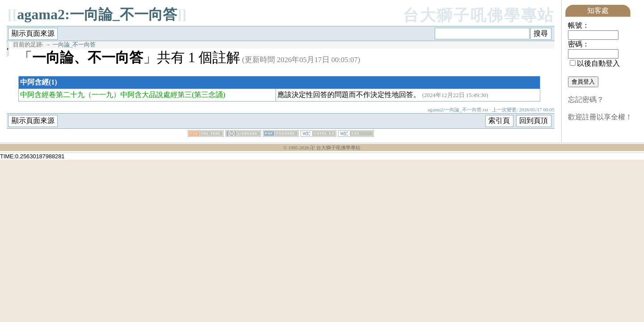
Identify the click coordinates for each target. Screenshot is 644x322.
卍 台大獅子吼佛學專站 (335, 148)
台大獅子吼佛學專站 (479, 15)
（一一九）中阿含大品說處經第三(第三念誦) (155, 95)
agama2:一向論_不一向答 (97, 14)
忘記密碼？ (586, 100)
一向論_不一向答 (74, 45)
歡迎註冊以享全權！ (600, 117)
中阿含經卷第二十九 (52, 95)
